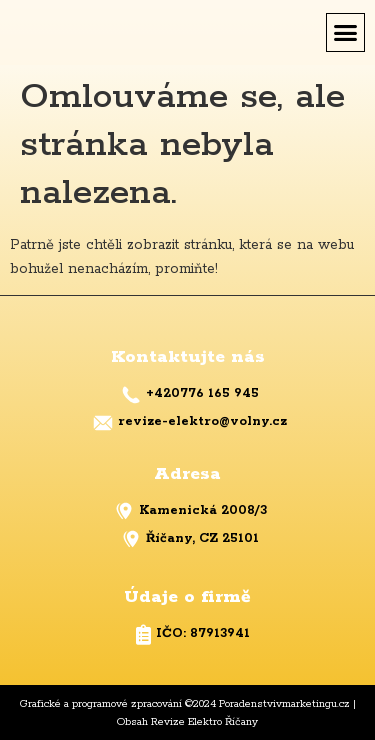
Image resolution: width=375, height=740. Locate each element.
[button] (346, 33)
